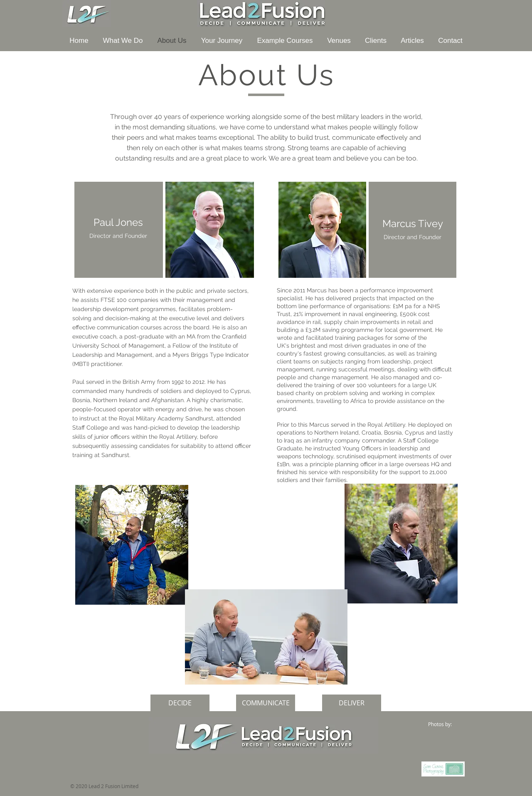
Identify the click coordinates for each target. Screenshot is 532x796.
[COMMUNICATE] (266, 703)
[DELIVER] (352, 703)
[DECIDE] (180, 703)
